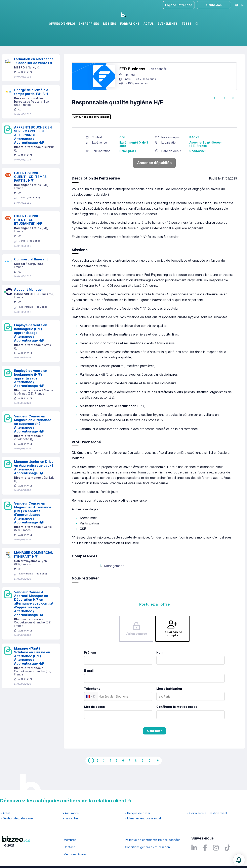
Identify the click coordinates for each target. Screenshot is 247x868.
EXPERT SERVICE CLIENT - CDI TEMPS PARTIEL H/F (30, 194)
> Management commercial (143, 818)
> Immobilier (70, 818)
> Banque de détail (137, 813)
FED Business (132, 86)
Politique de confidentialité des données (153, 840)
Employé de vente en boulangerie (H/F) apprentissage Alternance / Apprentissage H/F (31, 350)
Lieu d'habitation (169, 706)
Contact (69, 847)
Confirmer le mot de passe (177, 724)
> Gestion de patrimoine (16, 818)
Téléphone (92, 706)
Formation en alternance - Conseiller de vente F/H (34, 78)
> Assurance (71, 813)
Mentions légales (75, 854)
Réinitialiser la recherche (18, 58)
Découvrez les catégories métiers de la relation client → (66, 801)
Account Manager (29, 307)
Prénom (90, 670)
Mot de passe (94, 724)
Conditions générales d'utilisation (147, 847)
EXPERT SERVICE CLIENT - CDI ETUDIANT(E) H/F (28, 237)
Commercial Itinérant (31, 276)
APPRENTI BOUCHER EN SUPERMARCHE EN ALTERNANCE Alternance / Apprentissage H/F (33, 152)
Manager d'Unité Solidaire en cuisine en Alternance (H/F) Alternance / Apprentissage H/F (32, 673)
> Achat (5, 813)
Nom (160, 670)
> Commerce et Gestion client (207, 813)
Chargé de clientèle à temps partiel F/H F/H (31, 109)
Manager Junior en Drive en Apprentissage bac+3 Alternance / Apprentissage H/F (34, 484)
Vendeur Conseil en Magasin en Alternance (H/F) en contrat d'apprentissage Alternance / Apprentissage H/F (33, 530)
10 (149, 778)
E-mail (89, 688)
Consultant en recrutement (91, 134)
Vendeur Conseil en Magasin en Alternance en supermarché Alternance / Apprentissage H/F (33, 441)
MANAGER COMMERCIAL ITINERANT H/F (34, 572)
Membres (70, 840)
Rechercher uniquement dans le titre (77, 46)
